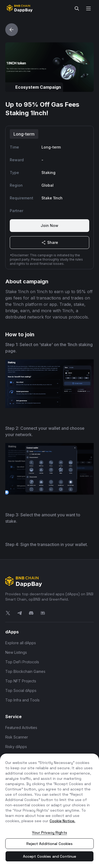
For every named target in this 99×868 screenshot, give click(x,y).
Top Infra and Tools (22, 700)
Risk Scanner (17, 737)
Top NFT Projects (21, 681)
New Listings (16, 652)
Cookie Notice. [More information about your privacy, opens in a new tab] (62, 821)
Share (49, 243)
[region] (49, 811)
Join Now (49, 225)
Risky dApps (16, 747)
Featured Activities (21, 728)
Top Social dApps (21, 690)
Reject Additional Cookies (49, 844)
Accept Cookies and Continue (50, 856)
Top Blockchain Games (25, 671)
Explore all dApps (21, 643)
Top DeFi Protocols (22, 662)
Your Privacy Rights (49, 833)
